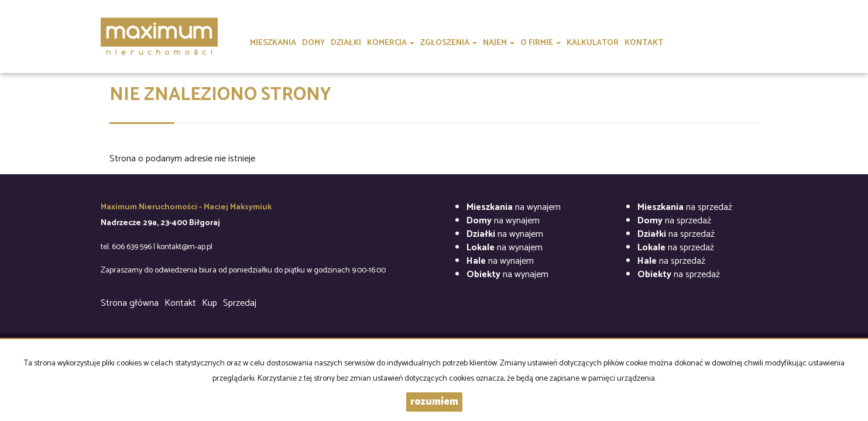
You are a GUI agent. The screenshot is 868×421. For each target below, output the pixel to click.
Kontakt (180, 303)
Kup (210, 303)
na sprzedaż (685, 207)
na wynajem (514, 207)
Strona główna (130, 303)
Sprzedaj (240, 303)
